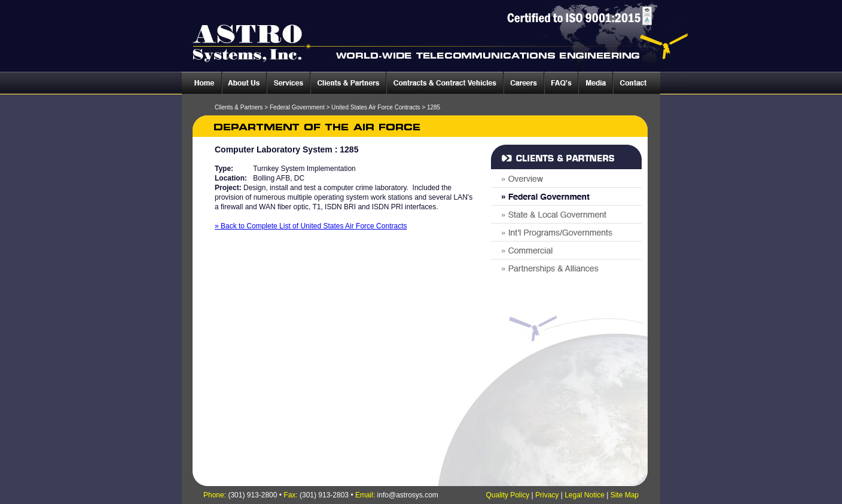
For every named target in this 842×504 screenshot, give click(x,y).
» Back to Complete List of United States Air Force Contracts (311, 226)
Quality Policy (507, 495)
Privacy (547, 495)
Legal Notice (585, 495)
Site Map (625, 495)
